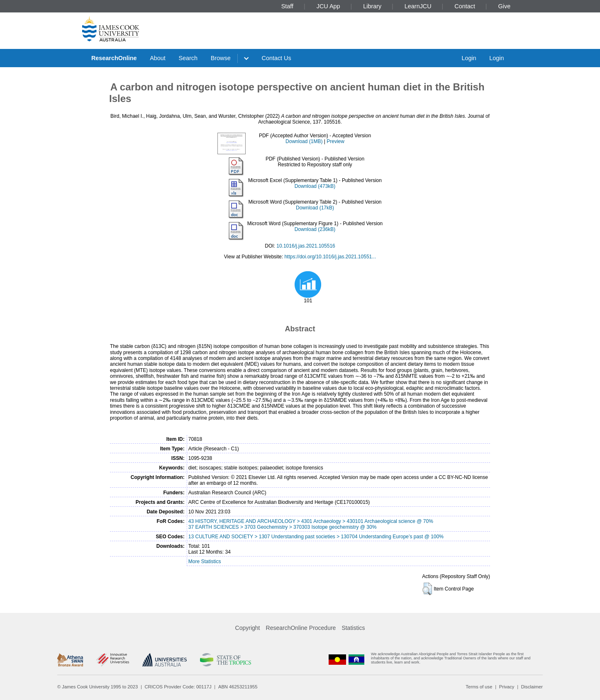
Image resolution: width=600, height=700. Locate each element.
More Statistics (205, 561)
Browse (221, 58)
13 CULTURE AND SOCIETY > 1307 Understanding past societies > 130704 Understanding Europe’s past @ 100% (316, 537)
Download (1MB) (304, 141)
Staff (287, 6)
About (158, 58)
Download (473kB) (315, 186)
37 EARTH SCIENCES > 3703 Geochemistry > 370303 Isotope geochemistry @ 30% (283, 527)
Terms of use (479, 687)
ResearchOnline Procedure (301, 628)
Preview (335, 141)
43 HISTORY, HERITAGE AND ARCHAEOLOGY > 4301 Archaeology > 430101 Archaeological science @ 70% (311, 521)
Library (372, 6)
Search (188, 58)
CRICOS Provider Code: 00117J (178, 687)
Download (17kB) (315, 208)
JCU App (328, 6)
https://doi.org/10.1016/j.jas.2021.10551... (330, 257)
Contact (465, 6)
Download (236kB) (315, 229)
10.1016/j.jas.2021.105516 (306, 246)
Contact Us (277, 58)
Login (469, 58)
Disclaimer (532, 687)
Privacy (507, 687)
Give (505, 6)
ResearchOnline (114, 58)
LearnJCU (418, 6)
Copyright (248, 628)
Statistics (353, 628)
